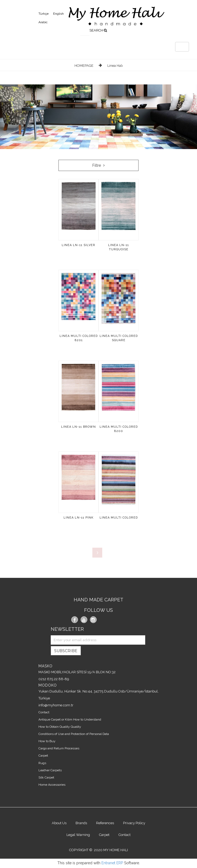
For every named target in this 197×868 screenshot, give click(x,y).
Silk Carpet (46, 777)
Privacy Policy (134, 823)
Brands (81, 823)
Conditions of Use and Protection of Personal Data (74, 734)
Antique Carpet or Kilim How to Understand (70, 719)
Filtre (98, 165)
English (58, 14)
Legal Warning (78, 835)
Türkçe (44, 14)
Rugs (42, 763)
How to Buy (47, 741)
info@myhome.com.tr (56, 705)
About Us (59, 823)
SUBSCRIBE (66, 651)
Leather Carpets (50, 770)
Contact (44, 712)
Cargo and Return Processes (59, 748)
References (105, 823)
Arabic (43, 22)
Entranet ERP (112, 863)
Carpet (43, 756)
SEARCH (98, 30)
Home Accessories (52, 785)
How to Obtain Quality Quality (60, 727)
